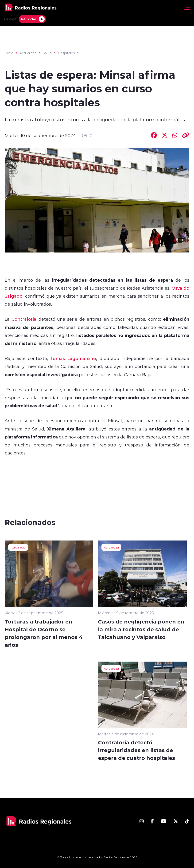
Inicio (9, 53)
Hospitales (66, 53)
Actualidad (28, 53)
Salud (47, 53)
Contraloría (23, 319)
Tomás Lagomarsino (73, 358)
